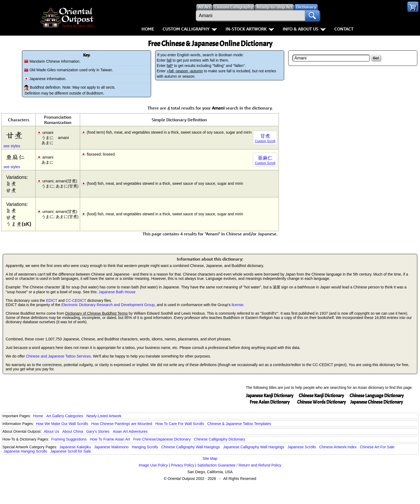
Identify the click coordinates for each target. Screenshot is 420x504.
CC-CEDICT (76, 300)
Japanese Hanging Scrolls (25, 451)
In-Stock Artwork (250, 29)
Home (148, 29)
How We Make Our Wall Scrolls (62, 424)
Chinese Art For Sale (377, 447)
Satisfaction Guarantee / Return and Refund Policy (239, 465)
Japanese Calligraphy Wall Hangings (254, 447)
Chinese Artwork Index (338, 447)
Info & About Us (304, 29)
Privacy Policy (183, 465)
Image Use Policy (153, 465)
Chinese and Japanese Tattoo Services (59, 356)
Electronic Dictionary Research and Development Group (108, 305)
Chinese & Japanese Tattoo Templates (239, 424)
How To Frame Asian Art (110, 439)
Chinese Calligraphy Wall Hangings (191, 447)
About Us (51, 431)
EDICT (52, 300)
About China (73, 431)
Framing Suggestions (69, 439)
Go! (376, 58)
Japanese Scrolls (302, 447)
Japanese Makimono (111, 447)
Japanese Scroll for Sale (71, 451)
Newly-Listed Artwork (104, 416)
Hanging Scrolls (145, 447)
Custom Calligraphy (190, 29)
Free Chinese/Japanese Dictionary (162, 439)
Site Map (210, 458)
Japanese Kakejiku (75, 447)
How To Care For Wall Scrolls (180, 424)
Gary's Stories (98, 431)
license (238, 305)
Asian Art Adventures (130, 431)
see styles (12, 146)
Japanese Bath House (117, 292)
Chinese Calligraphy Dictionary (220, 439)
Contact (344, 29)
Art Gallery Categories (65, 416)
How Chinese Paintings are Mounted (122, 424)
